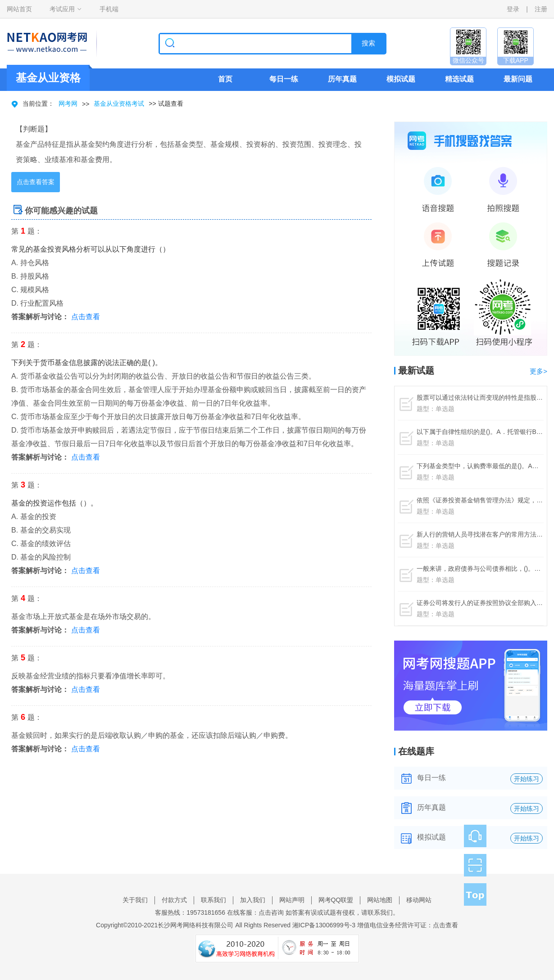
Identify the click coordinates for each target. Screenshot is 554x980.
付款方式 (174, 900)
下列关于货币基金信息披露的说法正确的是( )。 (87, 363)
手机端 (109, 9)
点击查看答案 (36, 182)
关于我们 (135, 900)
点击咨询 (271, 912)
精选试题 (459, 79)
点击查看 (86, 317)
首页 (225, 79)
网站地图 (380, 900)
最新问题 (518, 79)
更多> (538, 371)
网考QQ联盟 (336, 900)
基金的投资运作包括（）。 (54, 503)
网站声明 (292, 900)
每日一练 (284, 79)
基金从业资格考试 (119, 104)
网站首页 (19, 9)
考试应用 (62, 9)
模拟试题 (401, 79)
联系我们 (213, 900)
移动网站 (419, 900)
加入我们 (253, 900)
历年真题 (342, 79)
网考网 (68, 104)
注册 (541, 9)
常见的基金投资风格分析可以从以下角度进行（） (91, 249)
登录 (513, 9)
